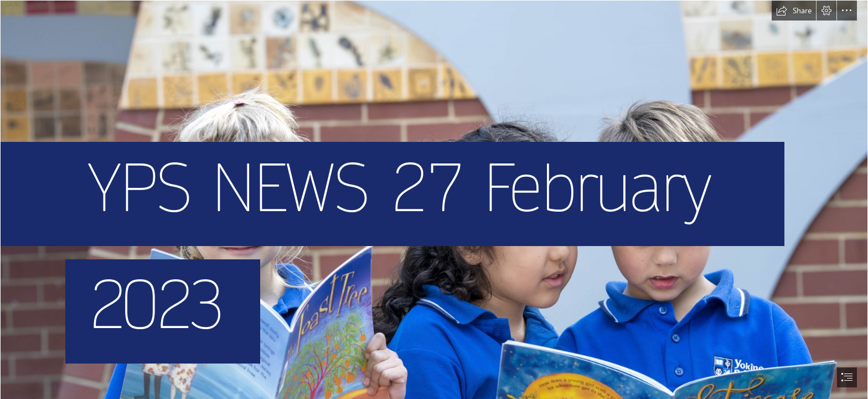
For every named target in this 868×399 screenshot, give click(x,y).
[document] (434, 199)
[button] (794, 11)
